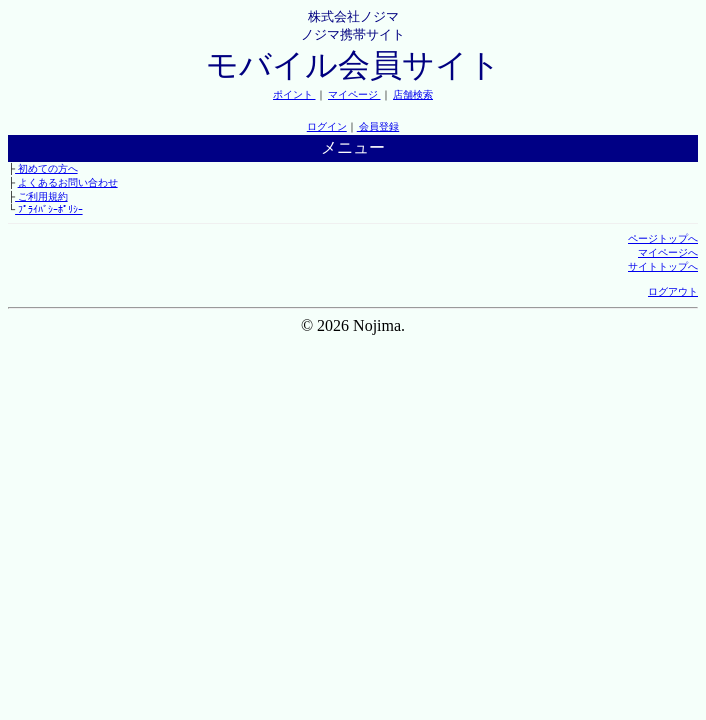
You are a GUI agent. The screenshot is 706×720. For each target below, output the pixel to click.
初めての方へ (46, 168)
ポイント (294, 94)
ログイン (327, 126)
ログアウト (673, 291)
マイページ (354, 94)
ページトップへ (663, 238)
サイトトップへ (663, 266)
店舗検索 (413, 94)
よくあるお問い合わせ (68, 182)
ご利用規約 (41, 196)
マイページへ (668, 252)
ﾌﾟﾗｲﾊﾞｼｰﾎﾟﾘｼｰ (49, 209)
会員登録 (378, 126)
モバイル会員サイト (353, 65)
